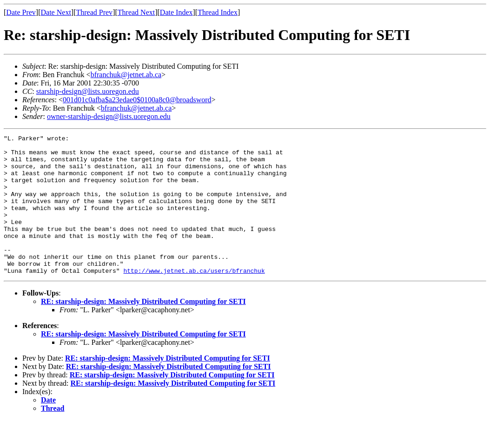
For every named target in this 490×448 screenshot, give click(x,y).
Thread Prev (94, 12)
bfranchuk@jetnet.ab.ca (126, 75)
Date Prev (21, 12)
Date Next (56, 12)
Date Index (176, 12)
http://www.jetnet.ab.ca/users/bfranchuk (194, 298)
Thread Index (218, 12)
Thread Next (136, 12)
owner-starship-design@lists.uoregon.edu (109, 116)
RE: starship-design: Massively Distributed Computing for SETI (143, 329)
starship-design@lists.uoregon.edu (88, 91)
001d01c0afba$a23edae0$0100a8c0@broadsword (137, 100)
